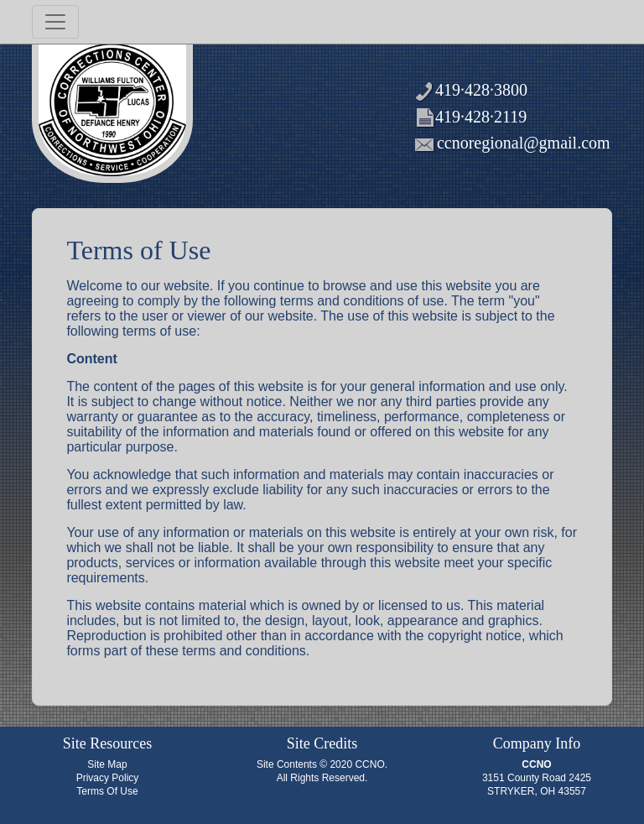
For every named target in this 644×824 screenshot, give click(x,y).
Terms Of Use (107, 791)
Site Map (107, 764)
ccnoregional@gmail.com (524, 143)
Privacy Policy (108, 778)
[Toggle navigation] (55, 22)
